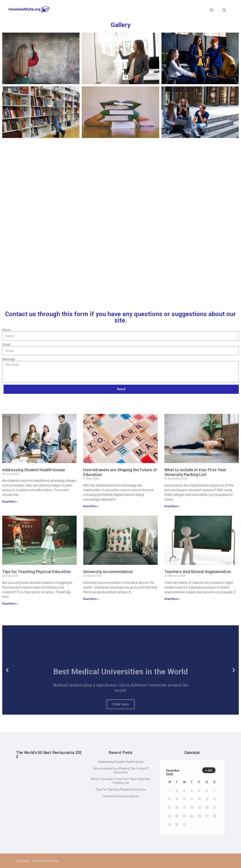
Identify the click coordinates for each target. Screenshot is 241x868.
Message (9, 359)
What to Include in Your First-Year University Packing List (195, 472)
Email (6, 344)
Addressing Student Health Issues (34, 470)
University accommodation (108, 572)
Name (6, 330)
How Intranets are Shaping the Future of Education (120, 472)
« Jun (209, 770)
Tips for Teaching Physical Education (37, 572)
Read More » (10, 502)
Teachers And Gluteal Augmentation (198, 572)
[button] (117, 712)
